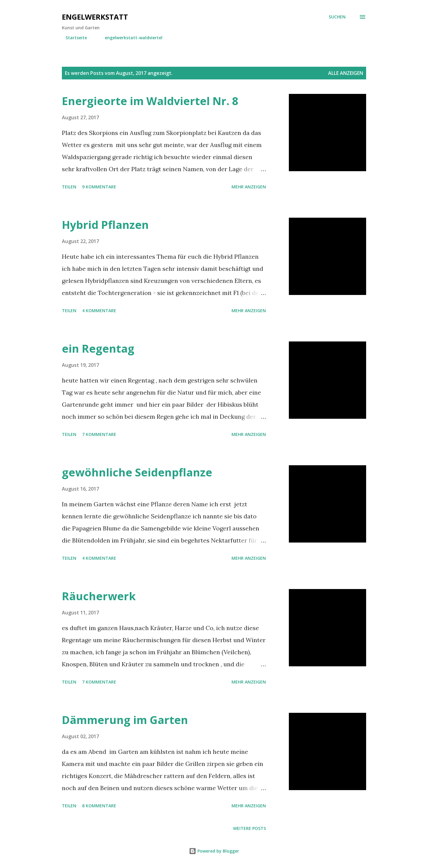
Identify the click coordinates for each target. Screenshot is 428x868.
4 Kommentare (99, 311)
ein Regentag (98, 349)
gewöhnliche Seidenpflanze (137, 472)
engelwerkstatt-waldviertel (130, 38)
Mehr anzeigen (249, 187)
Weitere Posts (249, 828)
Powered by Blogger (214, 851)
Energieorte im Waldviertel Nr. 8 (150, 101)
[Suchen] (337, 17)
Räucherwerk (99, 596)
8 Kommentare (99, 806)
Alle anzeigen (346, 73)
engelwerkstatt (95, 17)
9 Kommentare (99, 187)
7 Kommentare (99, 434)
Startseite (73, 38)
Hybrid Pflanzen (105, 225)
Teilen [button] (69, 187)
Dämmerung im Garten (125, 720)
